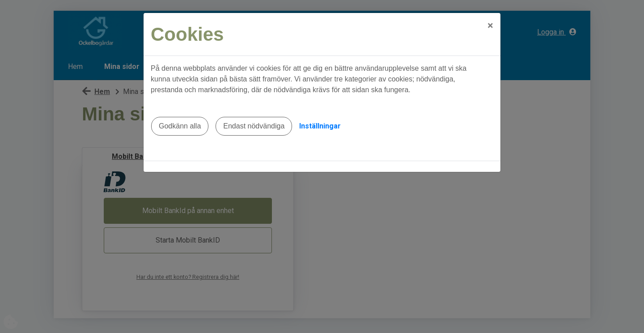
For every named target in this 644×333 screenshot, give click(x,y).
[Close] (490, 26)
